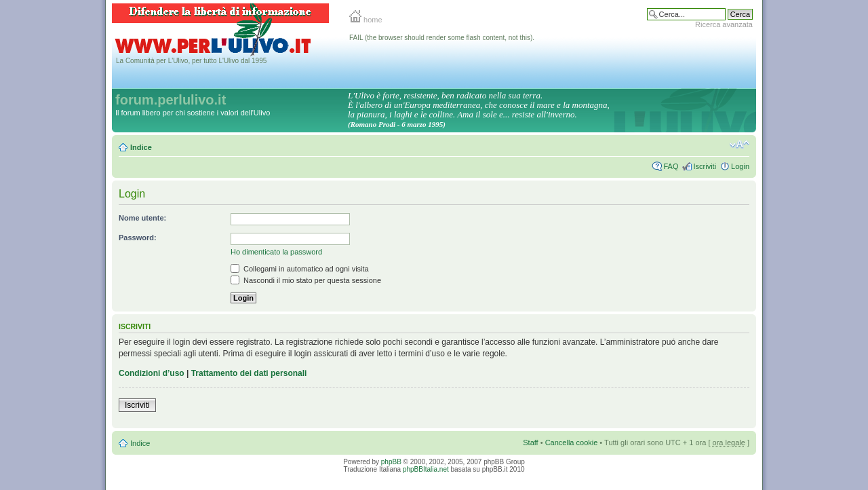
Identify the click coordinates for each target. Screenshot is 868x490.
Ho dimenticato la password (276, 252)
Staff (530, 442)
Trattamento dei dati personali (249, 373)
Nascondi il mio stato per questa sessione (306, 280)
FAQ (671, 166)
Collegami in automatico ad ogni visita (300, 269)
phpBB (391, 462)
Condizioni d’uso (152, 373)
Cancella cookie (572, 442)
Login (740, 166)
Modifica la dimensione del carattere (739, 145)
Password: (138, 238)
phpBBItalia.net (426, 469)
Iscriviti (705, 166)
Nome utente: (142, 218)
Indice (141, 147)
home (366, 20)
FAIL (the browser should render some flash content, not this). (442, 38)
